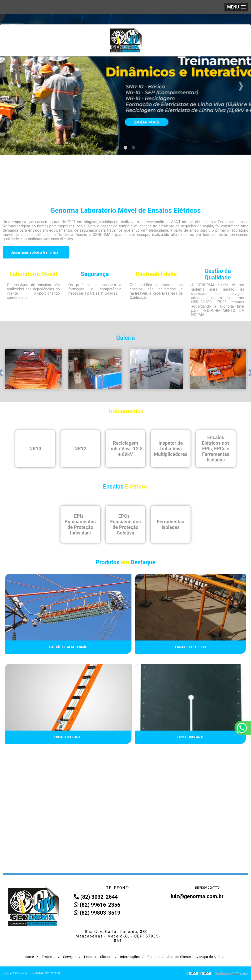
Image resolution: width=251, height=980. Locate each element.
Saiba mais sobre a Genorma (35, 252)
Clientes (106, 957)
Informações (130, 957)
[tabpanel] (125, 84)
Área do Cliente (179, 957)
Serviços (70, 957)
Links (88, 957)
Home (29, 957)
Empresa (49, 957)
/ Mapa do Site (208, 957)
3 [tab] (133, 148)
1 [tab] (118, 148)
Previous (10, 84)
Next (241, 84)
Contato (154, 957)
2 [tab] (125, 148)
